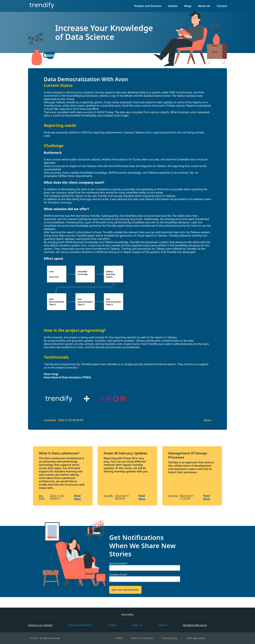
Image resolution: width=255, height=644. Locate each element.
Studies (173, 6)
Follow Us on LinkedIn (40, 625)
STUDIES (113, 625)
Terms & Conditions (142, 638)
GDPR (119, 638)
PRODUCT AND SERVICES (80, 625)
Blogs (188, 6)
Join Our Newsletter (125, 590)
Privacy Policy (170, 638)
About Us (204, 6)
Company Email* (118, 575)
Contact (222, 6)
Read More (77, 497)
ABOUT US (137, 625)
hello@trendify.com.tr (195, 625)
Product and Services (148, 6)
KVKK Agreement (196, 638)
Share (207, 420)
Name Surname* (118, 563)
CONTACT (163, 625)
